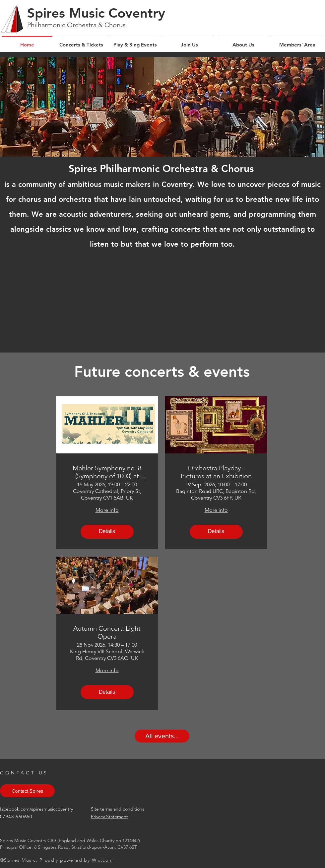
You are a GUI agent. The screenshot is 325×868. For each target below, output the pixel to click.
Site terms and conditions (118, 809)
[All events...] (162, 736)
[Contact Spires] (27, 791)
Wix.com (102, 860)
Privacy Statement (109, 817)
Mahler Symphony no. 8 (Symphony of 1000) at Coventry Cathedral (107, 472)
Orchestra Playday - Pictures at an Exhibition (216, 472)
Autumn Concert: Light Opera (107, 632)
